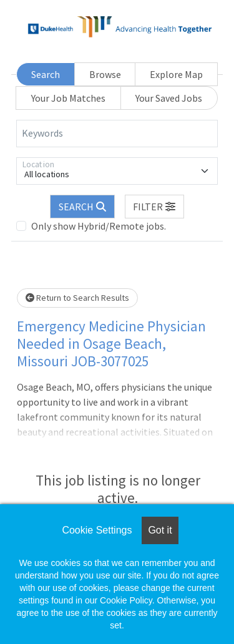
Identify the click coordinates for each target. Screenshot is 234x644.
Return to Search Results (77, 298)
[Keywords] (117, 134)
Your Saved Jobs (169, 98)
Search (46, 74)
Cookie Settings (97, 530)
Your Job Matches (68, 98)
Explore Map (176, 74)
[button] (155, 207)
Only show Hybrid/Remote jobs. (99, 226)
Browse (105, 74)
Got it (160, 530)
